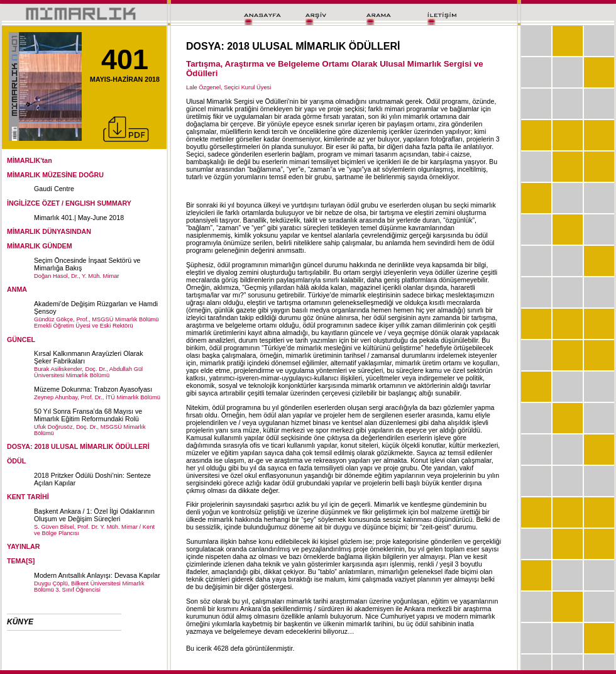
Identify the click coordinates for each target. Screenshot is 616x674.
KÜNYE (20, 622)
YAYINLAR (24, 546)
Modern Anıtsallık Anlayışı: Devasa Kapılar (97, 575)
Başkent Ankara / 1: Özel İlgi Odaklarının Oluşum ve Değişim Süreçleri (94, 515)
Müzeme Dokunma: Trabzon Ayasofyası (93, 389)
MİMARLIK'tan (30, 160)
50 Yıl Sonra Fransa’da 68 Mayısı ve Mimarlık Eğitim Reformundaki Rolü (88, 415)
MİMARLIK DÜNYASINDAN (49, 231)
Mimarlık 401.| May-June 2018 (79, 218)
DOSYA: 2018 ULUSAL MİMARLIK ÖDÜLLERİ (78, 446)
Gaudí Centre (54, 189)
